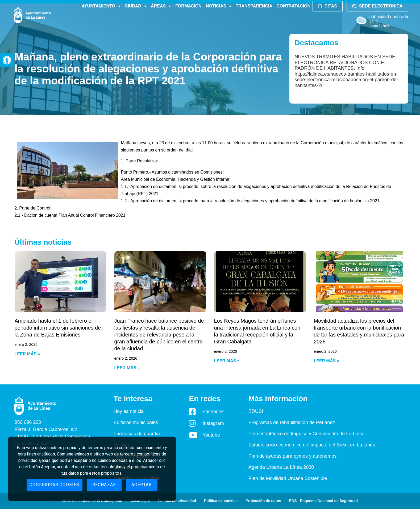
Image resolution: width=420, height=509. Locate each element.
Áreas (161, 6)
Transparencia (254, 6)
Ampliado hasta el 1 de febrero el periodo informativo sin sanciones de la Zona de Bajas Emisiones (58, 328)
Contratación (294, 6)
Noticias (219, 6)
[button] (7, 60)
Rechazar (104, 485)
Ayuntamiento (101, 6)
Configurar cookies (55, 485)
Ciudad (136, 6)
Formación (188, 6)
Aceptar (142, 485)
